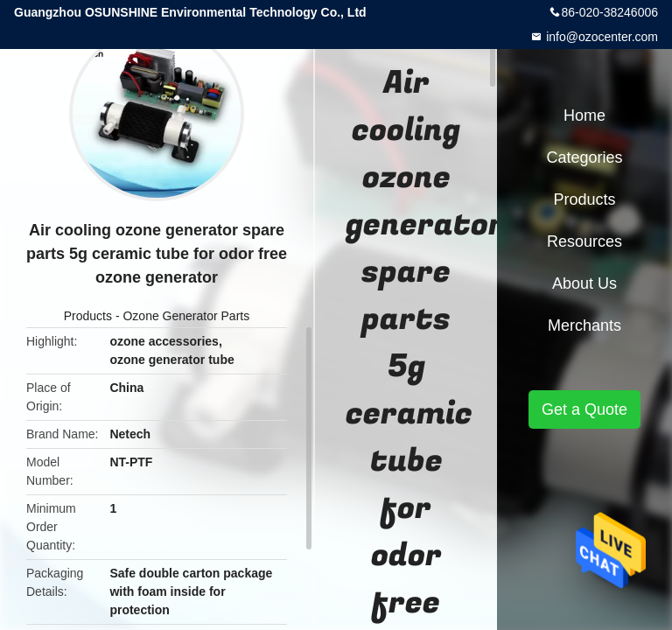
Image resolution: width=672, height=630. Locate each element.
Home (584, 115)
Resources (584, 241)
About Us (584, 283)
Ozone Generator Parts (186, 316)
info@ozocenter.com (600, 37)
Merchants (584, 325)
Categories (584, 157)
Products (88, 316)
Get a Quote (584, 409)
